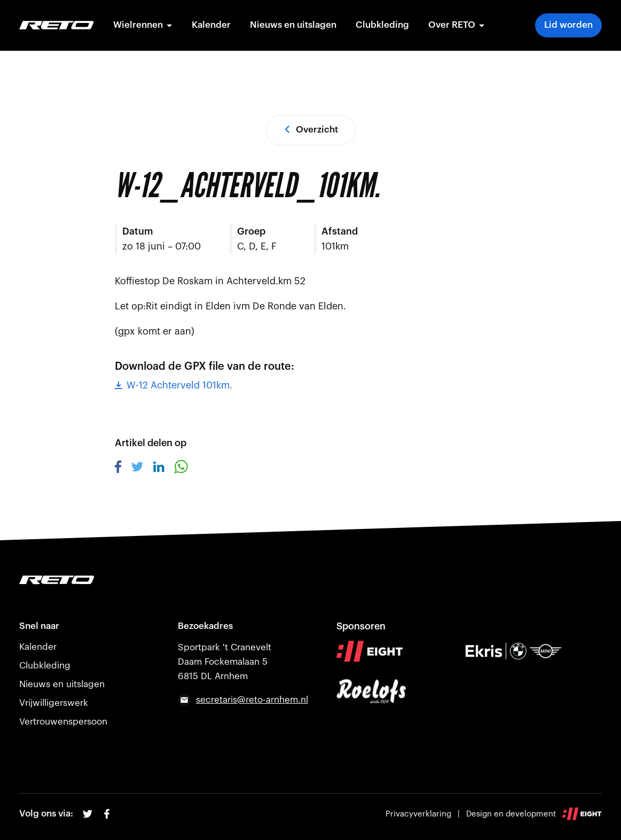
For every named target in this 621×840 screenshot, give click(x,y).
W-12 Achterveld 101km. (174, 385)
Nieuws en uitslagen (293, 25)
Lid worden (568, 25)
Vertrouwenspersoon (63, 722)
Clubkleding (382, 25)
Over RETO (457, 25)
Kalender (211, 25)
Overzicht (310, 130)
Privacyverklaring (418, 814)
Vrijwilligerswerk (54, 703)
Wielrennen (143, 25)
